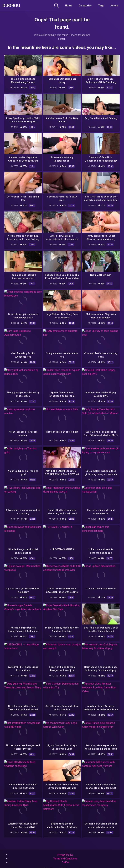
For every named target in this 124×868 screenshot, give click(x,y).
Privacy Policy (65, 855)
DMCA (65, 862)
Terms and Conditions (65, 859)
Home (69, 6)
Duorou (11, 6)
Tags (101, 6)
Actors (114, 6)
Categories (85, 6)
